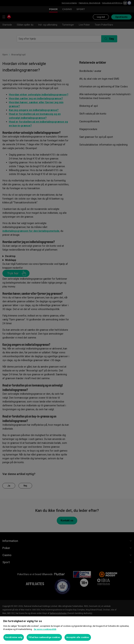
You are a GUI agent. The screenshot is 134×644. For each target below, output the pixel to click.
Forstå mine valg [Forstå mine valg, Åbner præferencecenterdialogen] (14, 637)
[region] (67, 630)
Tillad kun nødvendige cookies (44, 637)
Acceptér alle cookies (78, 637)
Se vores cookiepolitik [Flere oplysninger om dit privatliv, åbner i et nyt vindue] (45, 629)
